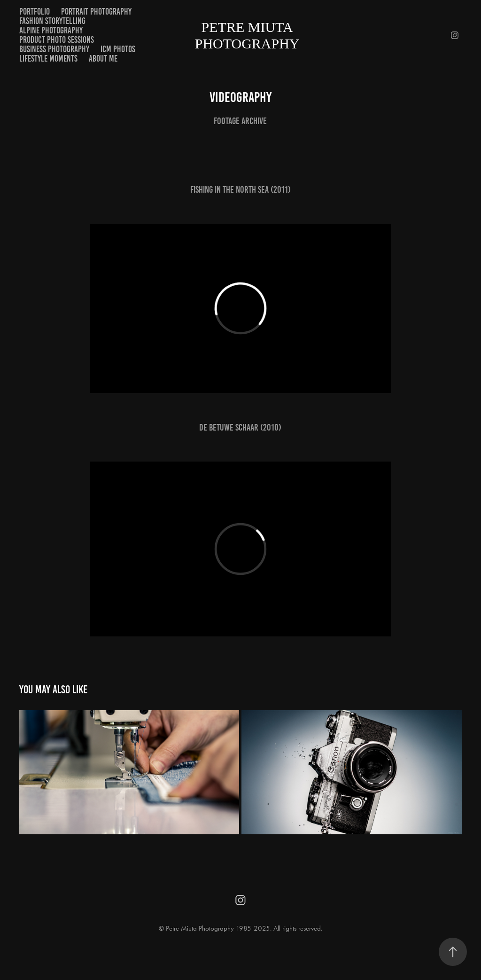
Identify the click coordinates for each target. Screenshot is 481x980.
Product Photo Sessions (57, 40)
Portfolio (35, 12)
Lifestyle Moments (48, 59)
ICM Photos (118, 49)
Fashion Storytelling (52, 21)
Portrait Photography (96, 12)
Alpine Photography (51, 30)
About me (103, 59)
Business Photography (54, 49)
